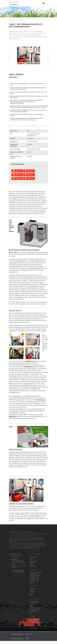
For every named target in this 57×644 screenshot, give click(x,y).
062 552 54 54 (20, 562)
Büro (31, 596)
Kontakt (32, 627)
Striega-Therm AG (25, 3)
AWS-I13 (18, 172)
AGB (27, 640)
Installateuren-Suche (35, 620)
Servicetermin (33, 567)
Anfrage (33, 618)
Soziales (32, 564)
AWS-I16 (18, 176)
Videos (31, 566)
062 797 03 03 (21, 574)
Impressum (29, 635)
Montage (32, 593)
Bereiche (33, 587)
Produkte (12, 21)
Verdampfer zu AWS (35, 577)
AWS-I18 (18, 180)
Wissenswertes (35, 600)
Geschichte (33, 559)
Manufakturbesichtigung (36, 623)
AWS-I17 (30, 176)
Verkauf (32, 591)
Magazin (32, 606)
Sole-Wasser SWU (34, 582)
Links (31, 614)
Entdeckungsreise (34, 603)
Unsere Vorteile (34, 558)
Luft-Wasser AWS (34, 575)
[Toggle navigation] (44, 3)
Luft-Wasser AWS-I (21, 21)
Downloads (33, 583)
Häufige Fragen (34, 612)
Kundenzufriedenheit (35, 611)
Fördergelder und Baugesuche (38, 609)
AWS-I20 (30, 180)
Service (32, 595)
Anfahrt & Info (33, 630)
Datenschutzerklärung (17, 640)
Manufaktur (33, 590)
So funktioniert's (34, 604)
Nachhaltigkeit (33, 563)
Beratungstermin (34, 622)
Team (31, 561)
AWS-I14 (30, 172)
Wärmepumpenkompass (36, 574)
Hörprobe (32, 607)
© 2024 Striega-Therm (17, 635)
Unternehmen (35, 555)
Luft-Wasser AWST (34, 579)
